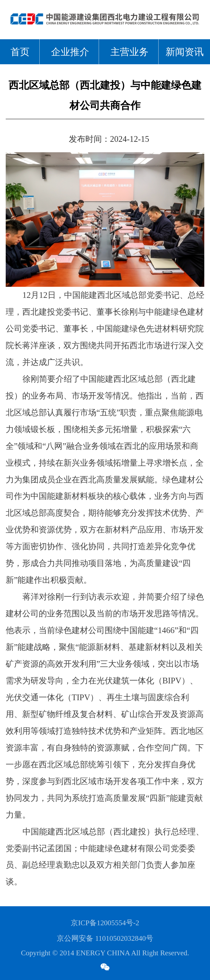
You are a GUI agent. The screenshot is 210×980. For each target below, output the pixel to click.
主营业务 (129, 52)
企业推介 (70, 52)
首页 (20, 52)
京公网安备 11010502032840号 (105, 938)
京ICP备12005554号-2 (105, 923)
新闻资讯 (185, 52)
